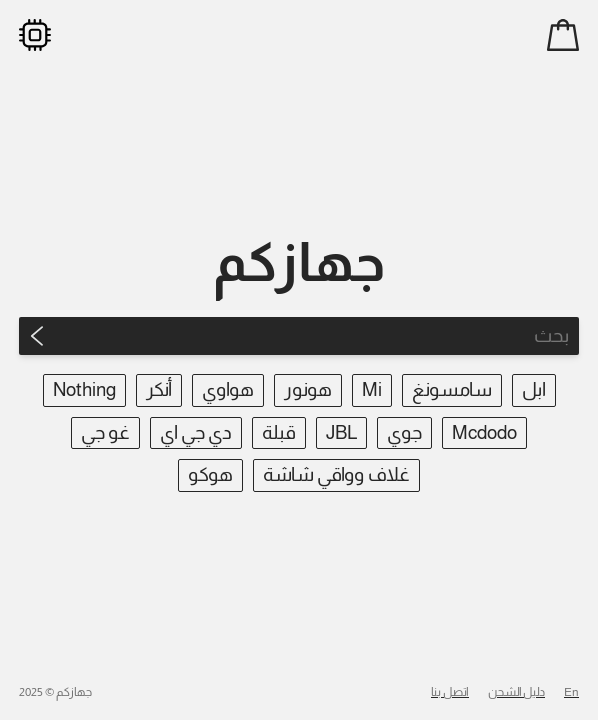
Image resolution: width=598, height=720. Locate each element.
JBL (341, 432)
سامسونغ (452, 389)
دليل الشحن (516, 692)
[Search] (317, 336)
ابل (534, 389)
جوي (404, 432)
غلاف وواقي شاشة (336, 474)
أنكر (159, 389)
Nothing (84, 389)
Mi (372, 389)
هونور (308, 389)
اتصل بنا (450, 692)
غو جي (105, 432)
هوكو (210, 474)
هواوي (228, 389)
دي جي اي (196, 432)
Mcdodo (484, 432)
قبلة (279, 432)
